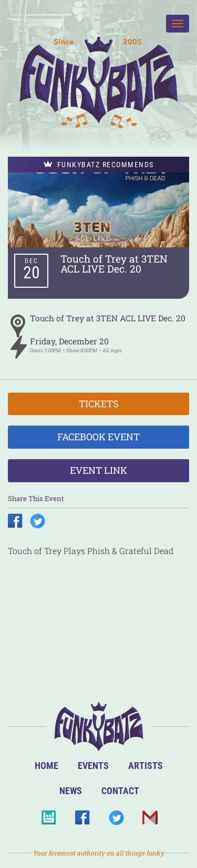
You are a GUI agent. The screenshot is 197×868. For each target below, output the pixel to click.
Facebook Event (98, 437)
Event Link (98, 470)
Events (93, 766)
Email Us (149, 821)
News (71, 791)
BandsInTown (49, 821)
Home (46, 766)
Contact (120, 791)
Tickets (99, 404)
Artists (146, 766)
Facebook (82, 821)
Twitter (116, 821)
